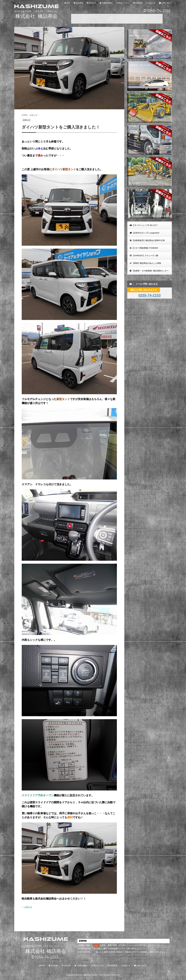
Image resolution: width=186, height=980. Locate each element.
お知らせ (28, 907)
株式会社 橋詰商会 (46, 951)
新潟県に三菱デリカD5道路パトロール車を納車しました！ (119, 949)
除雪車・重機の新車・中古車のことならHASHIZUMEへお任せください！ (131, 945)
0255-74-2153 (157, 11)
